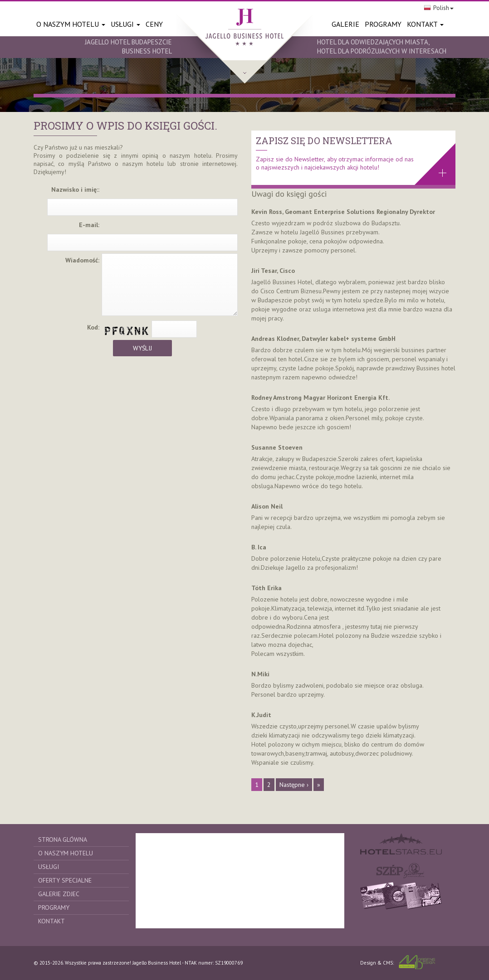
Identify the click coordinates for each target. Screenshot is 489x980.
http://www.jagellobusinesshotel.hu (244, 42)
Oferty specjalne (65, 880)
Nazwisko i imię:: (75, 189)
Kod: (93, 327)
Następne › (294, 785)
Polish (439, 8)
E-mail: (89, 225)
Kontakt (425, 24)
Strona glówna (63, 839)
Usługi (125, 24)
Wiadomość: (82, 260)
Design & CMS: (398, 962)
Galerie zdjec (59, 894)
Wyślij (142, 348)
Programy (54, 907)
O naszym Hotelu (71, 24)
